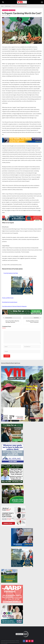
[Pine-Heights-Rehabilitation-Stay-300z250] (22, 285)
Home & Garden (12, 10)
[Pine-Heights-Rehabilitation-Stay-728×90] (22, 218)
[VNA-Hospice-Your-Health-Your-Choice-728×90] (22, 140)
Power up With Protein (8, 298)
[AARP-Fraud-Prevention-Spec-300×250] (12, 594)
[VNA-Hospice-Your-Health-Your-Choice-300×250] (22, 537)
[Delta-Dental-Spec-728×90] (22, 312)
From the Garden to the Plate (11, 273)
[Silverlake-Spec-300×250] (13, 453)
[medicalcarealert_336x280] (13, 516)
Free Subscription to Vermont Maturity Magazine (14, 306)
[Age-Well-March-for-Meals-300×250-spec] (12, 614)
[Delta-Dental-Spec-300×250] (12, 433)
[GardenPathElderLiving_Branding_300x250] (13, 494)
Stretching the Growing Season (10, 302)
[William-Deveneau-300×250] (12, 474)
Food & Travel (5, 10)
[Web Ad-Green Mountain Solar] (9, 576)
